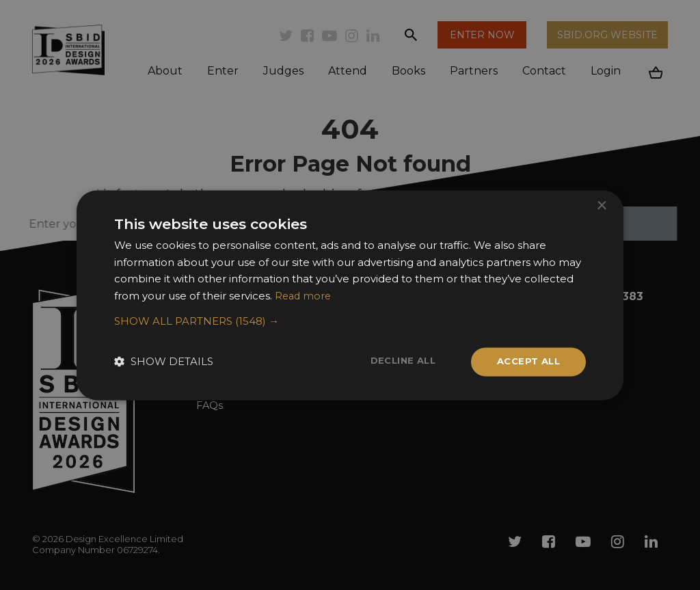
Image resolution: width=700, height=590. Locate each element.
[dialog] (350, 295)
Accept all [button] (526, 362)
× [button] (601, 205)
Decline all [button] (396, 361)
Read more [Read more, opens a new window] (304, 295)
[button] (350, 321)
